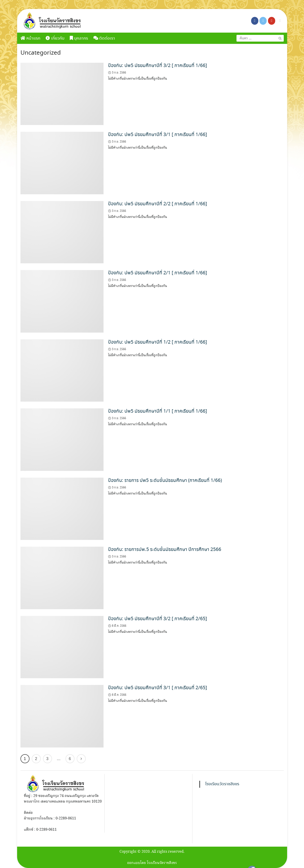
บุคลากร (79, 38)
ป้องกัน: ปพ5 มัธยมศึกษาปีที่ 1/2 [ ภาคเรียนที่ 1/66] (158, 342)
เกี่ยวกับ (55, 38)
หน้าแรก (30, 38)
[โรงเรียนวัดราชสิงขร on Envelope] (280, 21)
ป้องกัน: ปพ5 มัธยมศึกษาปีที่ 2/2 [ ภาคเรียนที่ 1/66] (158, 204)
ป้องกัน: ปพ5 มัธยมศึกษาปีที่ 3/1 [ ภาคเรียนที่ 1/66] (158, 135)
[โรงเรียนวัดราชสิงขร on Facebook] (255, 21)
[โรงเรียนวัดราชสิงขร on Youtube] (272, 21)
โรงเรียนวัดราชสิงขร (222, 784)
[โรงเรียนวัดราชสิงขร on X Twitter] (263, 21)
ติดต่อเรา (104, 38)
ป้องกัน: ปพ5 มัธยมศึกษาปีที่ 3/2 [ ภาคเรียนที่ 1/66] (158, 66)
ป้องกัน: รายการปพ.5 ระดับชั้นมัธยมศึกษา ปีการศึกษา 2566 (165, 550)
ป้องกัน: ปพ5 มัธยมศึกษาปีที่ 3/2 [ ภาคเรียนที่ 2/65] (158, 619)
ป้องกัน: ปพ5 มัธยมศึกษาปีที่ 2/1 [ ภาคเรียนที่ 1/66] (158, 273)
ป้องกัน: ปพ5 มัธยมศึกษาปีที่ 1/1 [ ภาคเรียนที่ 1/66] (158, 411)
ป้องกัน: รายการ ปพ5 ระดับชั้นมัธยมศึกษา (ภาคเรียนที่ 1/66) (165, 481)
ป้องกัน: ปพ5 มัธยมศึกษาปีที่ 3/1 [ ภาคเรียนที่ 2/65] (158, 688)
